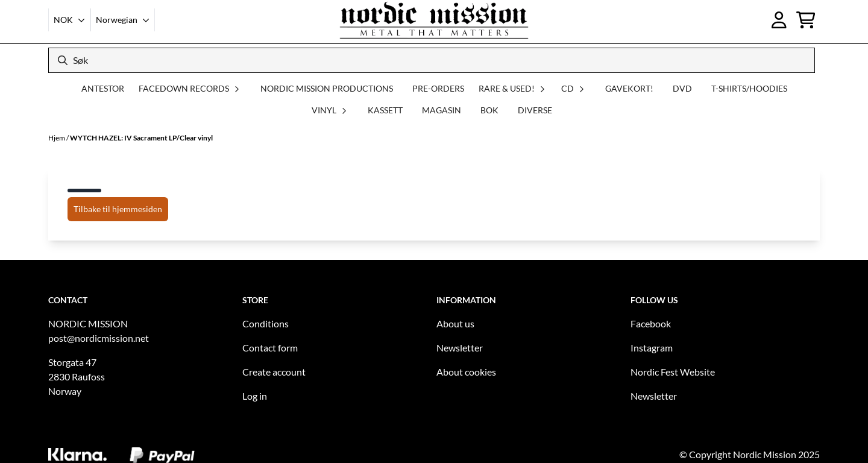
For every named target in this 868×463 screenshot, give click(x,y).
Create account (274, 372)
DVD (682, 88)
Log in (255, 396)
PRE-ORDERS (438, 88)
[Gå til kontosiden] (779, 20)
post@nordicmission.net (99, 338)
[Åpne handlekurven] (806, 20)
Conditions (266, 323)
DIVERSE (535, 110)
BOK (489, 110)
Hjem (57, 138)
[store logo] (434, 20)
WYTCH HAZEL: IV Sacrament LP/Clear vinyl (141, 138)
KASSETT (385, 110)
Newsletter (460, 348)
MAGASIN (442, 110)
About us (455, 323)
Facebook (651, 323)
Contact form (270, 348)
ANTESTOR (103, 88)
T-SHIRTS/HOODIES (749, 88)
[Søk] (432, 60)
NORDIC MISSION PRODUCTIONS (327, 88)
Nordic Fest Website (673, 372)
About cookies (466, 372)
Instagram (652, 348)
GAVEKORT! (629, 88)
